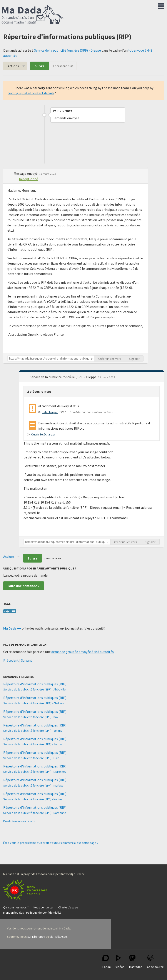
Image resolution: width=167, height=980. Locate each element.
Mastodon (136, 962)
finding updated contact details (31, 93)
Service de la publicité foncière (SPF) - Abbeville (34, 689)
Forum (107, 962)
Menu (161, 5)
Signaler (134, 359)
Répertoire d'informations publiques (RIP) (35, 684)
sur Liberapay (36, 937)
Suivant (27, 660)
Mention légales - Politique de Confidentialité (32, 913)
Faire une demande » (24, 586)
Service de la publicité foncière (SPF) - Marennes (35, 772)
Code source (155, 962)
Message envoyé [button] (26, 173)
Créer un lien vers (110, 359)
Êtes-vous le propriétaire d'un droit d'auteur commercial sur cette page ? (51, 843)
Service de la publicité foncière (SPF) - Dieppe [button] (63, 377)
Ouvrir (35, 434)
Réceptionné (28, 179)
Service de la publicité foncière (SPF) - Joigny (33, 731)
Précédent (11, 660)
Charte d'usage (68, 907)
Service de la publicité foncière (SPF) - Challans (34, 703)
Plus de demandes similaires (19, 821)
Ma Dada (33, 15)
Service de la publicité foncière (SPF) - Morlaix (33, 785)
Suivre (39, 66)
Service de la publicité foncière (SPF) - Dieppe (68, 50)
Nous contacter (43, 907)
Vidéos (120, 962)
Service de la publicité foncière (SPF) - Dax (31, 717)
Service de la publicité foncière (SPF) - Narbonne (35, 813)
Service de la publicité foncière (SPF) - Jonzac (33, 744)
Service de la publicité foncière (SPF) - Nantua (33, 799)
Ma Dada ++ (12, 628)
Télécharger (50, 412)
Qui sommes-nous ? (16, 907)
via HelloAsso (58, 937)
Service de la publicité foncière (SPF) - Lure (31, 758)
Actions (13, 66)
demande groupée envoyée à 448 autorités (83, 652)
